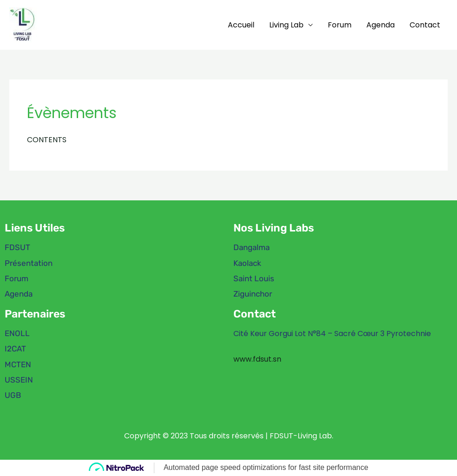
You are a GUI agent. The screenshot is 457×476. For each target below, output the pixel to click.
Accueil (241, 25)
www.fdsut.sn (257, 359)
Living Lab (286, 25)
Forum (340, 25)
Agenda (381, 25)
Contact (425, 25)
